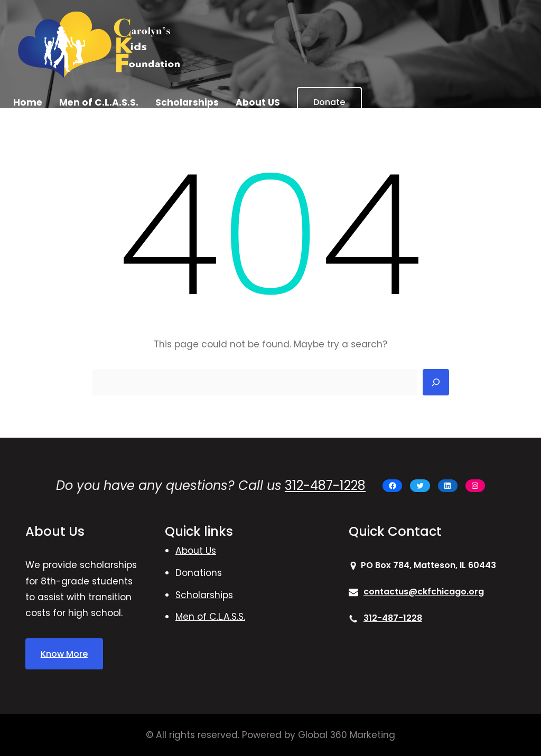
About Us (196, 551)
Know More (64, 654)
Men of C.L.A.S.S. (210, 617)
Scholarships (204, 595)
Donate (329, 102)
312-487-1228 (325, 485)
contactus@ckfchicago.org (424, 592)
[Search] (436, 382)
